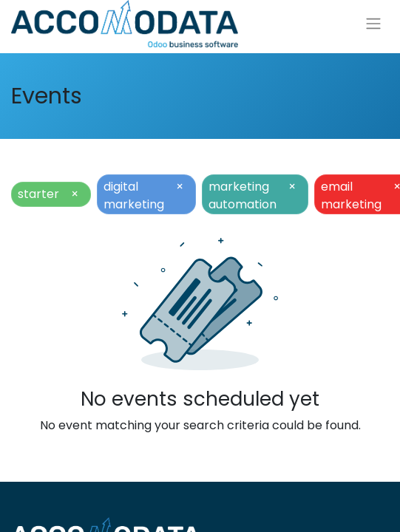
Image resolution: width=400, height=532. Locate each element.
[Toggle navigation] (373, 24)
